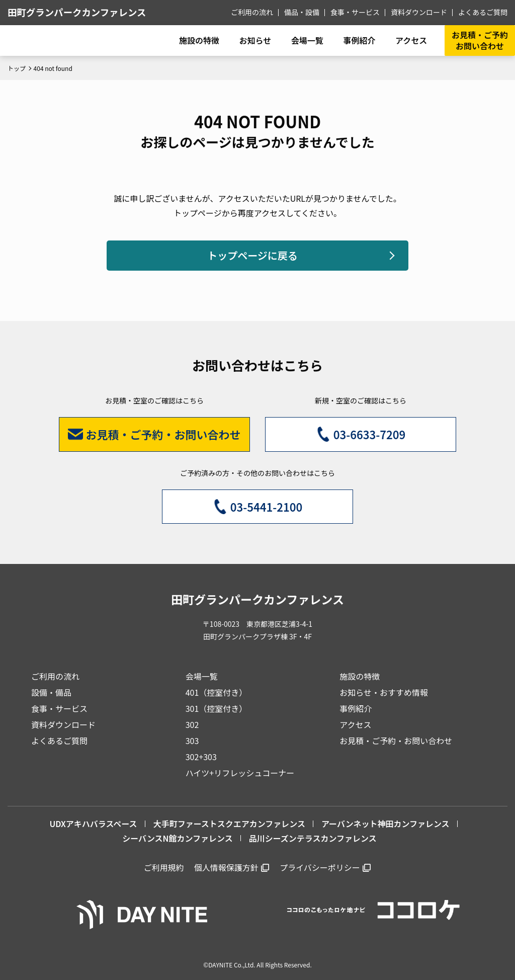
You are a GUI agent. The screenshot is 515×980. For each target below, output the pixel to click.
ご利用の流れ (252, 12)
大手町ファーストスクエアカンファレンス (229, 824)
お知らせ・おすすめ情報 (384, 692)
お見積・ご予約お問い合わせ (480, 40)
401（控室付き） (217, 692)
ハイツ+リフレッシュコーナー (240, 773)
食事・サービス (355, 12)
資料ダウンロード (419, 12)
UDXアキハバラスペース (93, 824)
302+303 (201, 757)
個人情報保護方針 (226, 867)
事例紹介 (359, 40)
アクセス (355, 724)
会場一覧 (202, 676)
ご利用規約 (164, 867)
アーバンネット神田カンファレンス (385, 824)
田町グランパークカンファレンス (77, 12)
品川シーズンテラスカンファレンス (313, 838)
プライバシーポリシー (320, 867)
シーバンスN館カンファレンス (177, 838)
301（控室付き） (217, 708)
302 (192, 724)
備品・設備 (302, 12)
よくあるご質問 (483, 12)
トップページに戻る (252, 255)
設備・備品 (51, 692)
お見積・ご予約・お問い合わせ (396, 741)
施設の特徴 (360, 676)
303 (192, 741)
